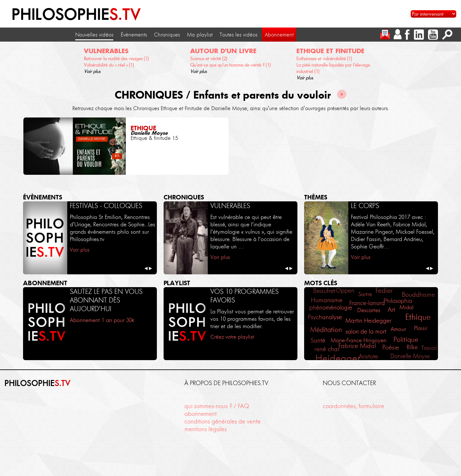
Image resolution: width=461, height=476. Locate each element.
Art (391, 310)
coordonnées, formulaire (353, 406)
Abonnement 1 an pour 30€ (102, 320)
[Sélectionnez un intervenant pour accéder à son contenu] (433, 14)
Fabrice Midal (357, 346)
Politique (406, 339)
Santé (318, 340)
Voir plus (92, 71)
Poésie (391, 347)
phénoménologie (331, 307)
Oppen (345, 291)
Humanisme (327, 300)
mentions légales (206, 429)
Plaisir (421, 328)
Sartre (365, 294)
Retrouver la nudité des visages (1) (116, 58)
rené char (327, 349)
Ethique (418, 317)
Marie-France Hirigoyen (359, 340)
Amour (398, 329)
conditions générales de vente (222, 421)
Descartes (369, 310)
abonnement (201, 414)
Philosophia (398, 301)
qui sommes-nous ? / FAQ (217, 406)
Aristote (368, 356)
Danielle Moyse (410, 356)
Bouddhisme (418, 294)
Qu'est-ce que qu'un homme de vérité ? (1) (230, 65)
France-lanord (367, 303)
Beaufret (324, 291)
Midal (407, 307)
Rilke (412, 347)
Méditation (326, 330)
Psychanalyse (325, 317)
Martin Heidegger (368, 321)
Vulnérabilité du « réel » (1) (109, 65)
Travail (429, 348)
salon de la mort (366, 331)
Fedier (384, 290)
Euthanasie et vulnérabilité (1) (324, 58)
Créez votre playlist (232, 337)
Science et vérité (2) (209, 58)
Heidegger (338, 358)
